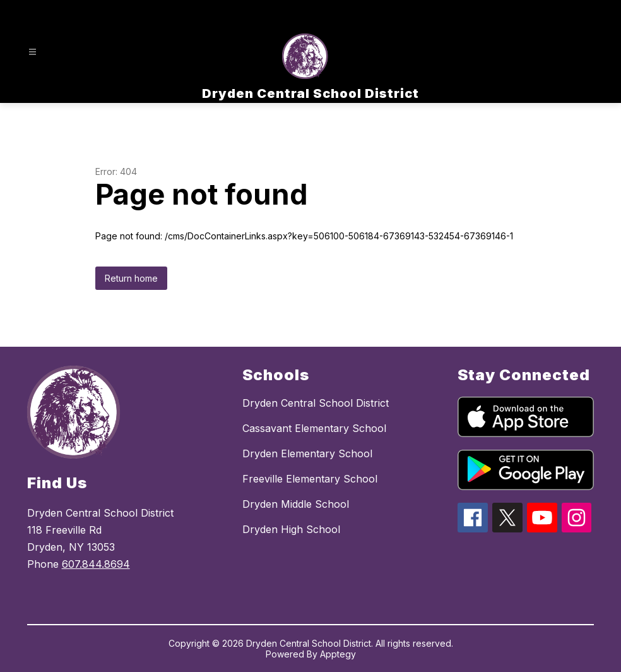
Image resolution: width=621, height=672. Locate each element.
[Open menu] (33, 52)
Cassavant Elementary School (314, 428)
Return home (131, 278)
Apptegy (338, 654)
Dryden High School (291, 529)
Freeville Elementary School (310, 479)
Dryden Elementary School (307, 453)
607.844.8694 (96, 564)
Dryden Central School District (316, 403)
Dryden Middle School (296, 504)
